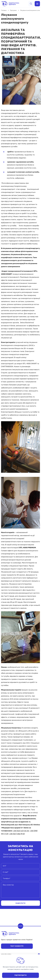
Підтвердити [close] (21, 975)
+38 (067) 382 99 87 (17, 834)
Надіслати (20, 903)
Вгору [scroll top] (20, 926)
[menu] (37, 4)
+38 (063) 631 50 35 (21, 831)
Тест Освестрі (17, 946)
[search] (31, 4)
